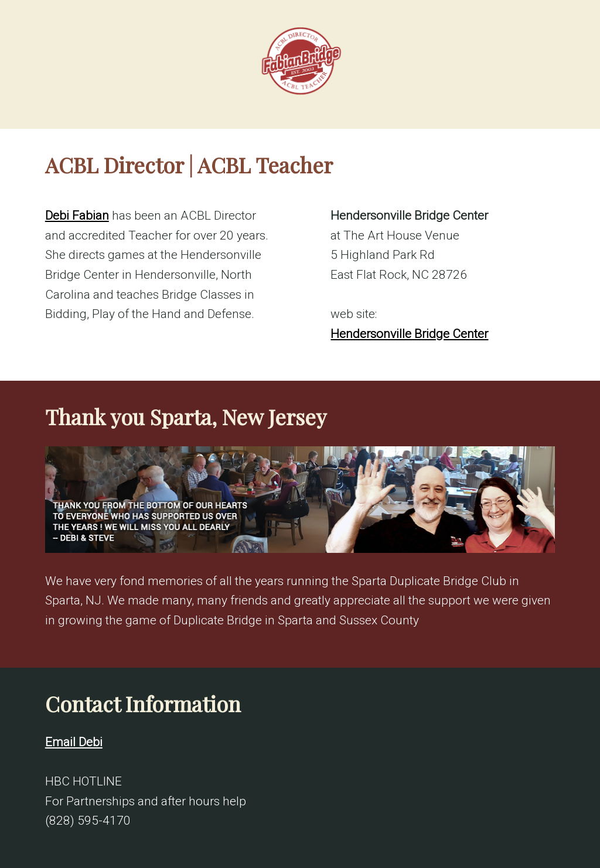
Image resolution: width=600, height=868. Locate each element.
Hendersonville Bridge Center (409, 334)
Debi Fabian (77, 216)
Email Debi (74, 742)
